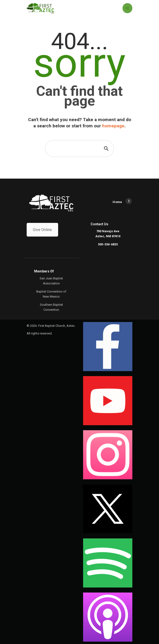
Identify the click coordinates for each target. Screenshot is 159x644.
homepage (113, 126)
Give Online (42, 230)
